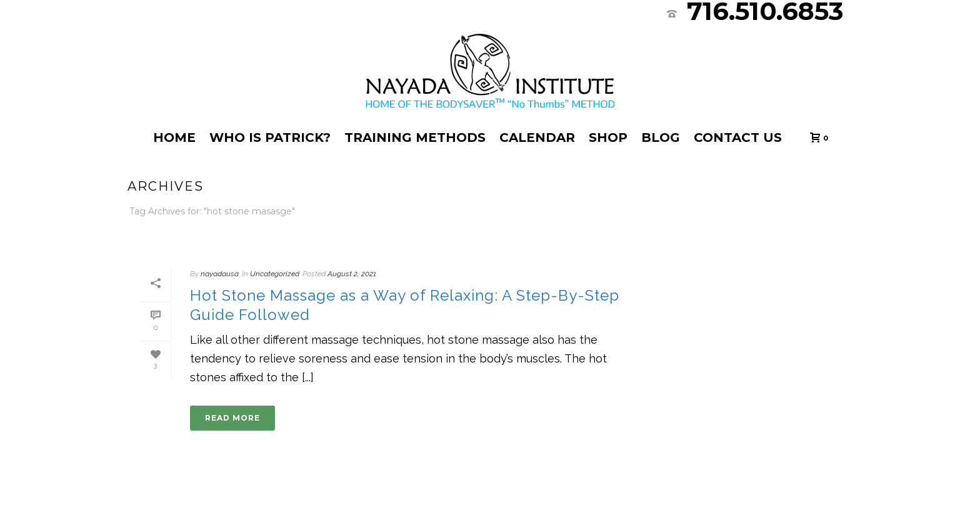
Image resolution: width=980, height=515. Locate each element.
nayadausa (220, 274)
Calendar (537, 137)
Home (174, 137)
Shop (608, 137)
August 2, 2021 (352, 274)
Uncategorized (275, 274)
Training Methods (415, 137)
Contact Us (738, 137)
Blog (661, 137)
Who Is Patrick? (270, 137)
